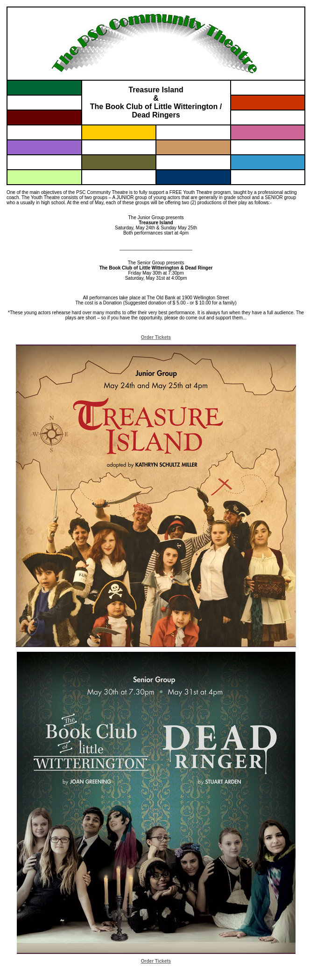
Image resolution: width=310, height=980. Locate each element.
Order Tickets (156, 337)
